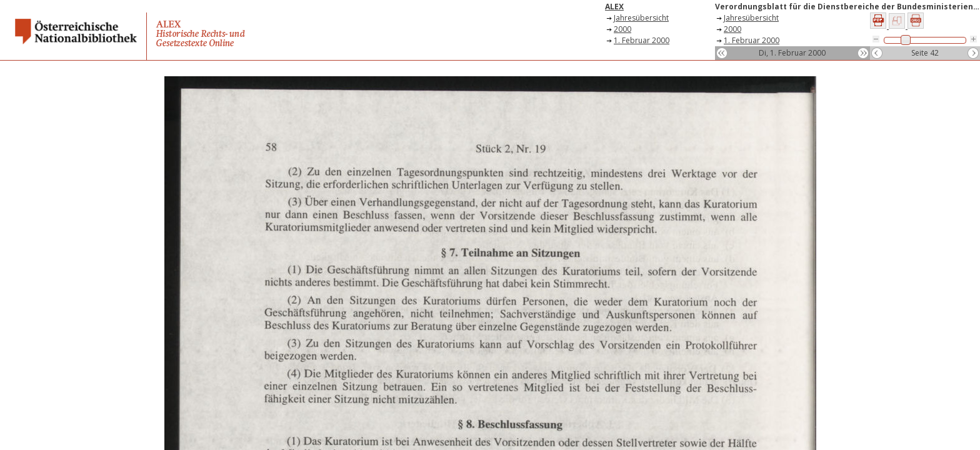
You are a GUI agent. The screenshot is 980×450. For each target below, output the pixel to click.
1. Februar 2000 (642, 40)
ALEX (614, 7)
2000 (622, 29)
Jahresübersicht (641, 18)
